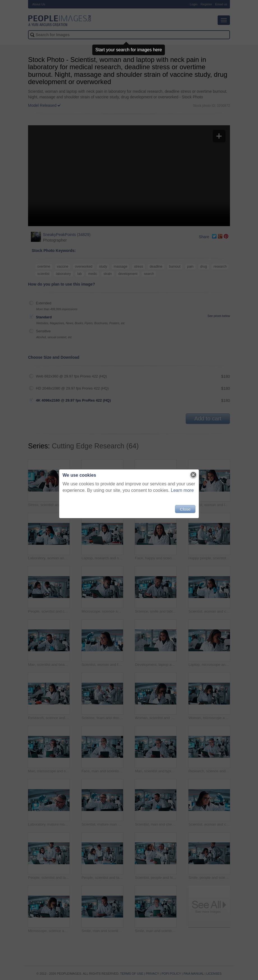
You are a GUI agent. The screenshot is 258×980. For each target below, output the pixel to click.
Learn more (182, 490)
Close (185, 509)
